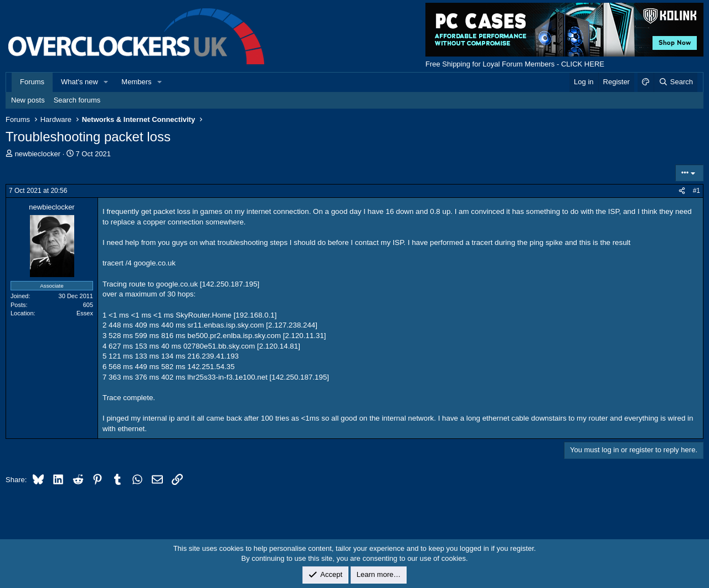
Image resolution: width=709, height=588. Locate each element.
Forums (32, 82)
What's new (79, 82)
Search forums (77, 100)
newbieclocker (38, 154)
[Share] (682, 191)
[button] (106, 82)
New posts (28, 100)
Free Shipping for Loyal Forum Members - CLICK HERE (515, 64)
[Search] (675, 82)
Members (136, 82)
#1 (697, 191)
